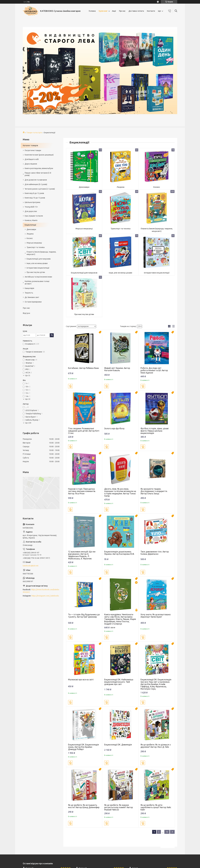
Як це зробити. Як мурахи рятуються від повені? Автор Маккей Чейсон (119, 807)
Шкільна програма (32, 202)
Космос (157, 187)
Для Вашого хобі (32, 159)
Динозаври (84, 187)
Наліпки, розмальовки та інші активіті (37, 283)
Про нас (122, 11)
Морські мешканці (84, 229)
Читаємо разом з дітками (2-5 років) (40, 189)
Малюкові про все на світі (81, 680)
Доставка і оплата (136, 11)
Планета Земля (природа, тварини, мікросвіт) (157, 230)
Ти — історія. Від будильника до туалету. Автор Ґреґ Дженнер (84, 616)
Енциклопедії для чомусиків (84, 273)
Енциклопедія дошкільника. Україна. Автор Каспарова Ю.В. (119, 553)
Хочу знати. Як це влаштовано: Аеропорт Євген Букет (156, 616)
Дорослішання (31, 164)
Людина (120, 187)
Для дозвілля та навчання (36, 180)
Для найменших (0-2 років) (36, 184)
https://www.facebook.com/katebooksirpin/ (41, 591)
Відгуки (26, 313)
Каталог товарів (30, 145)
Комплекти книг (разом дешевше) (39, 155)
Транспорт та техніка (120, 229)
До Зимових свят (32, 297)
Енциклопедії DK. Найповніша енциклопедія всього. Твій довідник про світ (119, 682)
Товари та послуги (34, 133)
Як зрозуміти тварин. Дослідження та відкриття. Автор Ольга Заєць (154, 491)
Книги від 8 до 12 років (34, 193)
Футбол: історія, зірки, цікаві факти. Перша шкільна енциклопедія (155, 431)
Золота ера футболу (114, 428)
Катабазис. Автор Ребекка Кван (83, 368)
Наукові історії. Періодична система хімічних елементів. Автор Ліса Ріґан (82, 491)
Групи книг (103, 11)
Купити (70, 386)
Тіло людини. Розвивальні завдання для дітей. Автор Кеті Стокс (84, 431)
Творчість (29, 293)
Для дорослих (31, 211)
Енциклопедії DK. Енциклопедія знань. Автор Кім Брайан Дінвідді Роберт (83, 747)
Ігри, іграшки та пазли (34, 216)
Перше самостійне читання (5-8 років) (38, 174)
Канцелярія (29, 288)
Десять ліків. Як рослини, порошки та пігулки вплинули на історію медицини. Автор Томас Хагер (120, 492)
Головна (92, 11)
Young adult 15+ (31, 207)
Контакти (151, 11)
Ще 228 (28, 423)
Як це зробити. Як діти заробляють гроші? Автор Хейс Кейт (156, 807)
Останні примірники (33, 302)
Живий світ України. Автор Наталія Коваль (117, 369)
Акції (114, 11)
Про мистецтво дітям (84, 314)
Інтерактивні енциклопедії (157, 273)
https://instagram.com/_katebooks (45, 596)
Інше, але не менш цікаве (120, 273)
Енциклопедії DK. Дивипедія (118, 745)
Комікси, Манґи (31, 220)
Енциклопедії (30, 225)
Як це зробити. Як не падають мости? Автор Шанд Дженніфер (84, 806)
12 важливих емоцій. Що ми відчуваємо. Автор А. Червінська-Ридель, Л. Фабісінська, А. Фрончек (82, 555)
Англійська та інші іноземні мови (38, 277)
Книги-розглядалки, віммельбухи (39, 168)
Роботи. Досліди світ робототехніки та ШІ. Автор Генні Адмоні (154, 370)
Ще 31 (28, 375)
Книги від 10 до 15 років (35, 198)
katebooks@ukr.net (31, 566)
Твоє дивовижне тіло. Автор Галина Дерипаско (155, 553)
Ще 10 (28, 399)
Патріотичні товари (33, 150)
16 (167, 832)
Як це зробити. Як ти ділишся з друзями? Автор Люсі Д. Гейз (156, 746)
